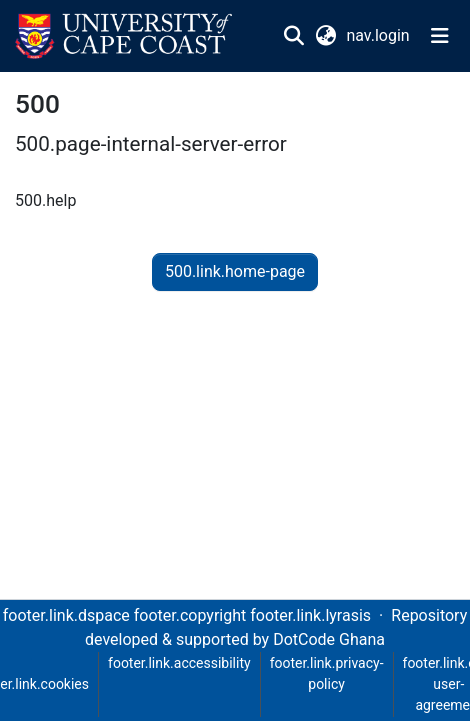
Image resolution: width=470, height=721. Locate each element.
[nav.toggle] (440, 36)
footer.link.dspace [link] (66, 615)
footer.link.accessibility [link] (179, 663)
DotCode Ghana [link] (329, 639)
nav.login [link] (378, 35)
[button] (123, 36)
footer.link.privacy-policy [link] (327, 673)
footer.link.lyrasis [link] (310, 615)
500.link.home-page (235, 271)
